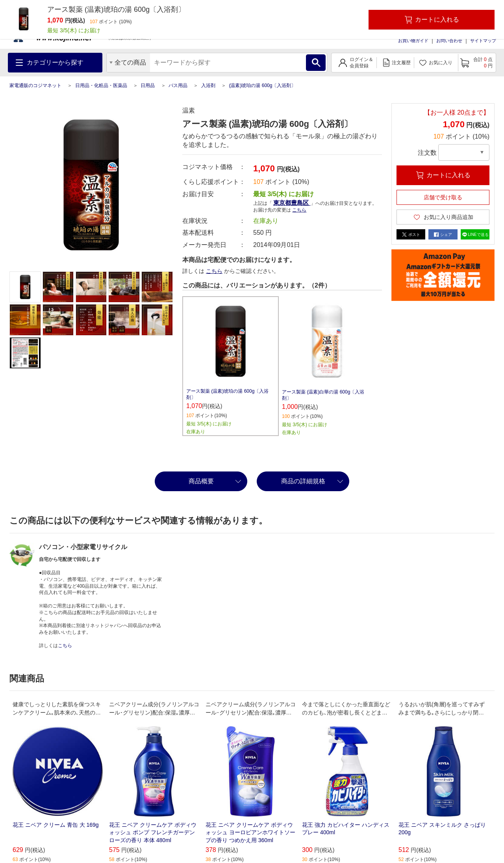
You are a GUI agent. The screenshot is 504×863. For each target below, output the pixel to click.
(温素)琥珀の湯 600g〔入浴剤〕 (262, 85)
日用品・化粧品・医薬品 (101, 85)
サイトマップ (483, 41)
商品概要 (201, 481)
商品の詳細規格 (303, 481)
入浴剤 (208, 85)
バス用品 (178, 85)
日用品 (148, 85)
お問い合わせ (449, 41)
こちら (299, 210)
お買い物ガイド (413, 41)
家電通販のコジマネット (35, 85)
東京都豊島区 (292, 203)
